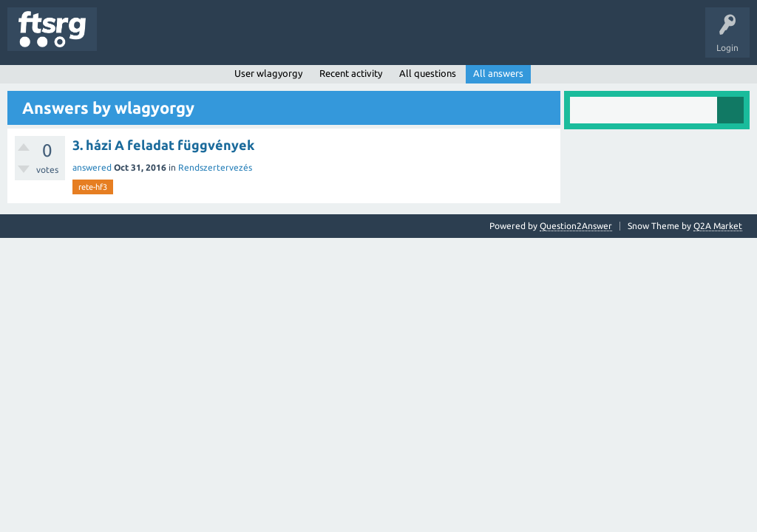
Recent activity (351, 73)
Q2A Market (718, 226)
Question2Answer (576, 226)
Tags (247, 40)
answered (92, 167)
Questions (128, 40)
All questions (428, 73)
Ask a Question (437, 40)
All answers (498, 73)
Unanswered (190, 40)
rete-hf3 (93, 187)
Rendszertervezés (215, 167)
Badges (339, 40)
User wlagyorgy (268, 73)
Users (293, 40)
